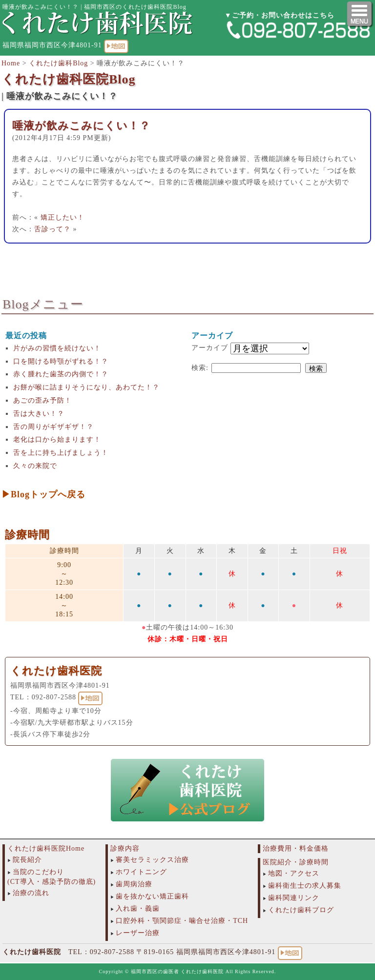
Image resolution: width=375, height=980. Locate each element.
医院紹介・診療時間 (296, 862)
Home (11, 63)
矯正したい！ (62, 217)
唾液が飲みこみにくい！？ (81, 126)
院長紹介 (27, 860)
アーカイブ (210, 348)
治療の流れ (31, 893)
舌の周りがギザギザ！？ (53, 427)
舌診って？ (52, 229)
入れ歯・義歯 (138, 909)
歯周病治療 (134, 884)
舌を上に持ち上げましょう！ (61, 453)
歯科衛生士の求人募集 (305, 886)
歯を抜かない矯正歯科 (152, 896)
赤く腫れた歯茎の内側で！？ (61, 374)
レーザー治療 (138, 933)
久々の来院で (35, 466)
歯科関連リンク (294, 898)
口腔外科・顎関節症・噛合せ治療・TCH (182, 921)
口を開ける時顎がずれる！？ (61, 361)
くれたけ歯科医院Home (46, 848)
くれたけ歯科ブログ (301, 910)
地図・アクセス (294, 873)
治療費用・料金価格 (296, 848)
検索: (200, 368)
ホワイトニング (141, 872)
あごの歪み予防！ (42, 400)
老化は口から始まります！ (57, 439)
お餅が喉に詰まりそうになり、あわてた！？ (86, 387)
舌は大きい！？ (39, 414)
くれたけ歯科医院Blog (69, 79)
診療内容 (125, 848)
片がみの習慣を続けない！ (57, 348)
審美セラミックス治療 (152, 860)
